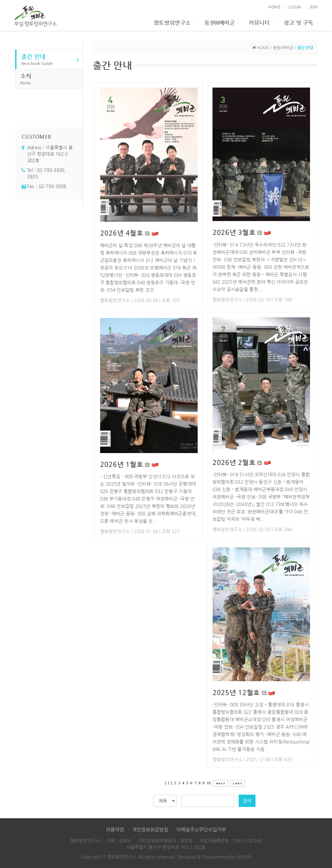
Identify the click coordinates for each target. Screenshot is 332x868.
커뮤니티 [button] (261, 23)
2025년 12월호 (236, 693)
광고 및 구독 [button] (301, 23)
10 (209, 783)
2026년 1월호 (122, 464)
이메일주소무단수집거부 (201, 829)
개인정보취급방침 (150, 829)
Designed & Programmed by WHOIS (214, 857)
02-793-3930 (51, 170)
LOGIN (295, 7)
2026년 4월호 (122, 233)
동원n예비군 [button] (222, 23)
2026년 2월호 (234, 462)
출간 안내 (50, 60)
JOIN (314, 7)
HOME (275, 7)
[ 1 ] (169, 783)
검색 (247, 801)
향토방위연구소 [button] (174, 23)
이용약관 (115, 829)
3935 (32, 176)
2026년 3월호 (234, 232)
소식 (50, 79)
